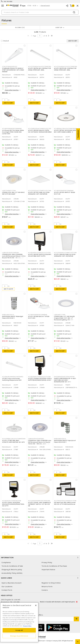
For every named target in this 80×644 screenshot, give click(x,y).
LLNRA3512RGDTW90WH (11, 253)
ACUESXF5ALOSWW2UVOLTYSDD (39, 253)
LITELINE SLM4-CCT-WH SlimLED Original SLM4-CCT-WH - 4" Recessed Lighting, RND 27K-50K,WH (64, 319)
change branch (45, 6)
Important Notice (48, 570)
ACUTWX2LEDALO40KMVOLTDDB (65, 501)
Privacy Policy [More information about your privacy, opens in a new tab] (27, 626)
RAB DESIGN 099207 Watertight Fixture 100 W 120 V (13, 317)
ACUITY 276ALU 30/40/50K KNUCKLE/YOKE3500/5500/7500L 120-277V (13, 504)
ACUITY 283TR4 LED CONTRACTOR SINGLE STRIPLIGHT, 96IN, (39, 69)
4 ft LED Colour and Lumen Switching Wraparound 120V (12, 379)
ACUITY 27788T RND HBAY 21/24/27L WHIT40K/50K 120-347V (14, 441)
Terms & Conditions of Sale (12, 566)
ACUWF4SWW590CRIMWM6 (12, 129)
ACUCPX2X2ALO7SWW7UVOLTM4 (40, 191)
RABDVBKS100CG (60, 439)
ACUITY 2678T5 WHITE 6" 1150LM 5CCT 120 (64, 193)
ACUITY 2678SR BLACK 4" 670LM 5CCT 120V (39, 317)
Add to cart (8, 103)
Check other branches (12, 90)
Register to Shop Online (51, 583)
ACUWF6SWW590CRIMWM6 (64, 191)
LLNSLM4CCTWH (60, 315)
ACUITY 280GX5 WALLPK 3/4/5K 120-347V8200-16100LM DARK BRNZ (40, 131)
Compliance (6, 562)
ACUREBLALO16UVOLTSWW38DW (65, 129)
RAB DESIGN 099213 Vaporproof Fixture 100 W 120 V (65, 441)
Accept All (19, 630)
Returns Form (47, 586)
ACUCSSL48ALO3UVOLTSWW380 (66, 67)
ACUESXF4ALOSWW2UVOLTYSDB (39, 377)
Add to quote (8, 289)
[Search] (40, 12)
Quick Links (40, 578)
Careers (45, 590)
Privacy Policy (47, 562)
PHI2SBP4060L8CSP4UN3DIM (64, 377)
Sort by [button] (59, 28)
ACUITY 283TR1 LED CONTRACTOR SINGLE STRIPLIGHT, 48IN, (65, 69)
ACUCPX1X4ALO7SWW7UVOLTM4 (65, 253)
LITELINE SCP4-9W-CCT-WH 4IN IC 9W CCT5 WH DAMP (13, 193)
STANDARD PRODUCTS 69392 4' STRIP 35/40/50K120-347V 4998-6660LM (13, 70)
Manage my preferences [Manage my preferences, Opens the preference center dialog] (19, 636)
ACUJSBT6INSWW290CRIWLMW (39, 501)
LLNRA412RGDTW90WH (36, 439)
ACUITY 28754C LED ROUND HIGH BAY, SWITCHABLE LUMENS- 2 (65, 131)
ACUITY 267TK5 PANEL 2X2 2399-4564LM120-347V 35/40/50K (39, 193)
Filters (20, 28)
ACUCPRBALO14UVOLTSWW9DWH (14, 439)
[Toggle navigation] (3, 6)
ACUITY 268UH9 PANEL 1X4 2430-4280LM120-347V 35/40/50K (65, 255)
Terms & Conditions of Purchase (54, 566)
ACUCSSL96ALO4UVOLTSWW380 (40, 67)
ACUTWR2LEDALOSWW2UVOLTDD (40, 129)
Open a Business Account (12, 583)
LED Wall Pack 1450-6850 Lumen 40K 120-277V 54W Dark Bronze (65, 503)
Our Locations (7, 586)
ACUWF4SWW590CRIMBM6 (38, 315)
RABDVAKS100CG (8, 315)
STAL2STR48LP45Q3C (10, 67)
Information (40, 558)
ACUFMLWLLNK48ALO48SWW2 (13, 377)
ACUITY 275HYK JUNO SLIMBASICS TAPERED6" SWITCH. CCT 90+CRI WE (39, 504)
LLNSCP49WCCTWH (9, 191)
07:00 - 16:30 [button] (32, 6)
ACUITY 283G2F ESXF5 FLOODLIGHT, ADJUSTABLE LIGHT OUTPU (40, 255)
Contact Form (7, 590)
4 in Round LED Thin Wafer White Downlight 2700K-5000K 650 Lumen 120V (13, 132)
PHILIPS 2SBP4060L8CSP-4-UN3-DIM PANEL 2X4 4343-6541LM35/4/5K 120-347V (65, 380)
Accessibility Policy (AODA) (12, 573)
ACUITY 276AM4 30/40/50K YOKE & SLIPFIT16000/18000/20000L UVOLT (40, 379)
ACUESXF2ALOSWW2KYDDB (12, 501)
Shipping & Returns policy (12, 570)
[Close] (36, 605)
